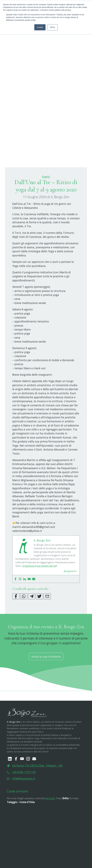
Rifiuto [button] (53, 27)
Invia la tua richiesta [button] (46, 672)
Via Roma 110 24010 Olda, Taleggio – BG (37, 781)
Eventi (46, 192)
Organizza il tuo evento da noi (39, 581)
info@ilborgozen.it (23, 794)
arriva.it (50, 813)
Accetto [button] (40, 27)
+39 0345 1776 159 (24, 787)
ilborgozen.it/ (70, 586)
